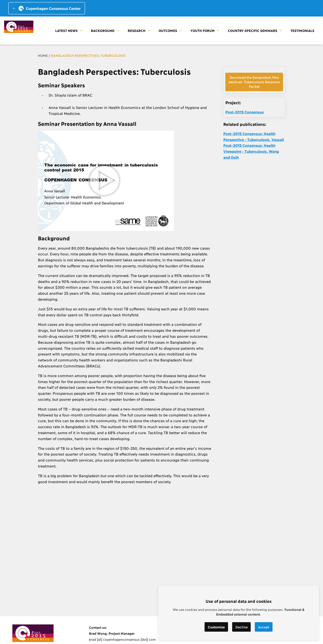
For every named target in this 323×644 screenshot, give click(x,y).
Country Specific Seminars (255, 30)
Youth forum (205, 30)
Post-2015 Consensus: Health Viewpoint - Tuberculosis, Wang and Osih (251, 151)
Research (139, 30)
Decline (242, 627)
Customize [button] (216, 627)
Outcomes (170, 30)
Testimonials (302, 30)
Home (43, 55)
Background (105, 30)
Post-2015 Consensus (245, 112)
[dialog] (239, 613)
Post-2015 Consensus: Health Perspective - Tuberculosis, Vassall (254, 136)
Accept (264, 627)
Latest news (69, 30)
